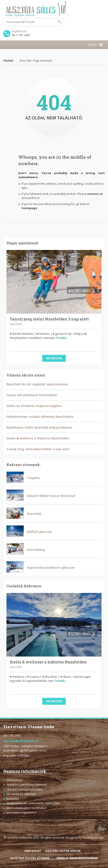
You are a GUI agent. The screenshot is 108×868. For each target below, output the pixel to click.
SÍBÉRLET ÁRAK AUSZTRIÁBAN (77, 858)
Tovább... (62, 338)
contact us (95, 194)
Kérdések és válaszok (21, 794)
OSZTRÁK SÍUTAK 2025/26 (63, 851)
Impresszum (15, 780)
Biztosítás (13, 799)
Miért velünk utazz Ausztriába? (27, 808)
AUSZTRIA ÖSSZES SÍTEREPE (30, 858)
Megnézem (54, 358)
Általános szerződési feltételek (27, 785)
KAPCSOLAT (33, 851)
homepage (29, 208)
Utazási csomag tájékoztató (25, 789)
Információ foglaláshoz (22, 812)
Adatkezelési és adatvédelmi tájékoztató (33, 803)
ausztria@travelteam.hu (21, 741)
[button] (93, 45)
